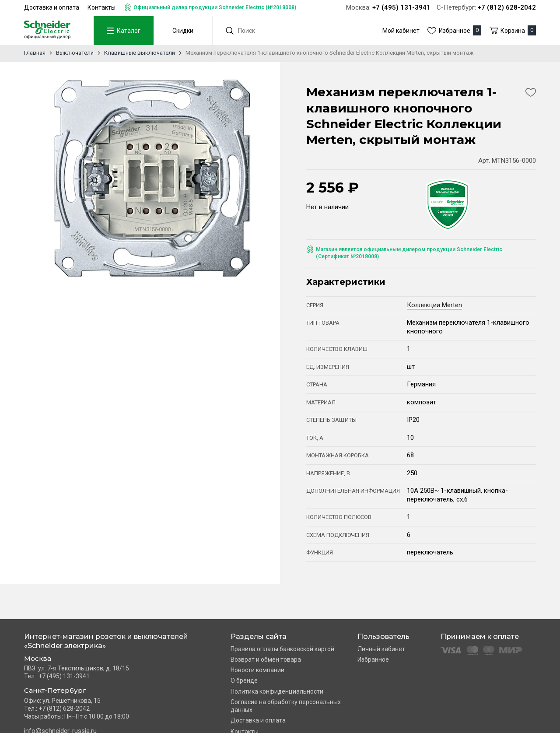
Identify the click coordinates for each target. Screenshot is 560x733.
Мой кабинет (401, 31)
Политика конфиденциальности (277, 691)
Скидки (178, 31)
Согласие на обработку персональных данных (286, 706)
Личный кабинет (381, 649)
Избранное (373, 659)
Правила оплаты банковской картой (282, 649)
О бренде (244, 680)
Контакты (101, 7)
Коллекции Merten (434, 305)
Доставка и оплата (52, 7)
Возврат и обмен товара (266, 659)
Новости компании (257, 670)
